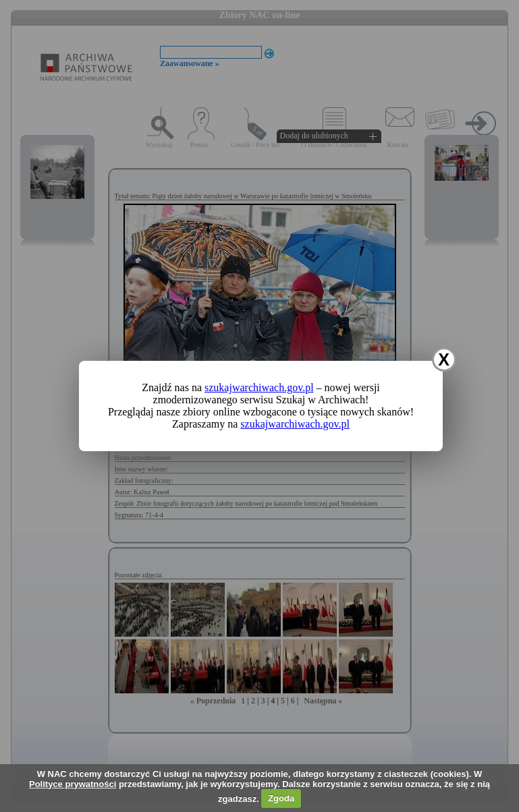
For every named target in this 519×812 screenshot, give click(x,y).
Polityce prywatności (73, 784)
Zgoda (281, 798)
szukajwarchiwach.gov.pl (259, 387)
